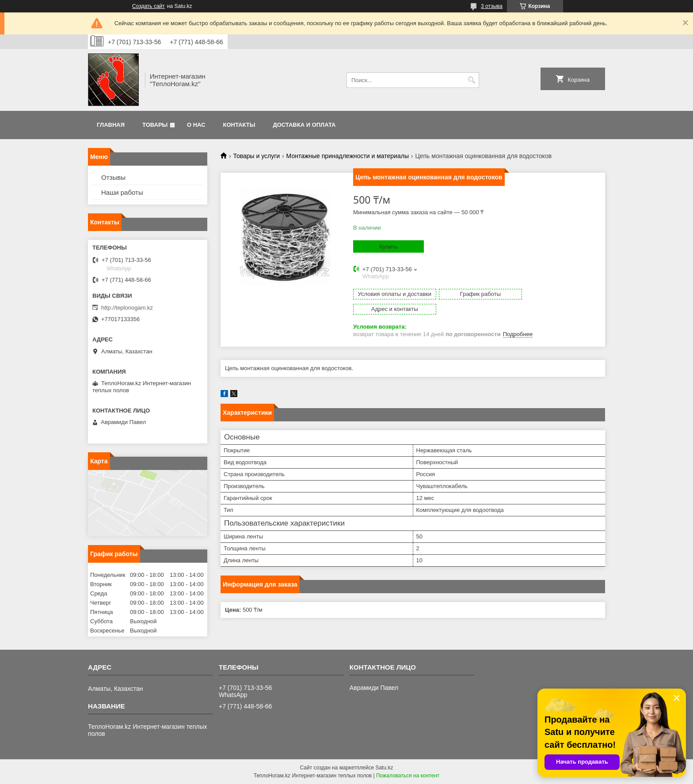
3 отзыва (492, 6)
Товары (155, 125)
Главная (111, 125)
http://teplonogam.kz (127, 308)
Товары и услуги (256, 156)
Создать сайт (148, 6)
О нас (196, 125)
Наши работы (122, 192)
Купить (388, 247)
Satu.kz (384, 768)
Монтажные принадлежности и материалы (348, 156)
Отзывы (113, 177)
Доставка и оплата (304, 125)
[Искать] (471, 80)
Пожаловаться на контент (408, 776)
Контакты (239, 125)
